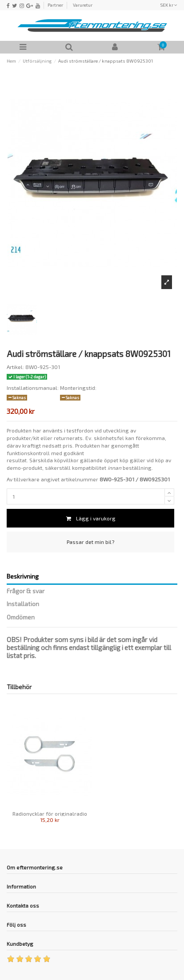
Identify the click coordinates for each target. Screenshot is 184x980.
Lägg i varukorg (90, 518)
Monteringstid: (78, 388)
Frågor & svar (26, 591)
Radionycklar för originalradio (50, 813)
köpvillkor (66, 460)
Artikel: (15, 367)
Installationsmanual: (33, 388)
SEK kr (169, 5)
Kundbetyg (20, 944)
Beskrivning (23, 576)
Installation (23, 604)
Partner (55, 5)
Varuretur (83, 5)
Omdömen (21, 617)
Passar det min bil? (90, 542)
